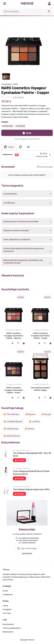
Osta (27, 133)
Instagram (7, 609)
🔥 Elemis (30, 429)
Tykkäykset (8, 594)
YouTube (7, 613)
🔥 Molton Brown (12, 436)
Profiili (5, 591)
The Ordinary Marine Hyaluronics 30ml (31, 489)
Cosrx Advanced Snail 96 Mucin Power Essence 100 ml (31, 473)
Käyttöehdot (27, 553)
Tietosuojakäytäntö (12, 628)
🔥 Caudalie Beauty (13, 421)
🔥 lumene (34, 421)
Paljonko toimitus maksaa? (16, 230)
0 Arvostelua (18, 97)
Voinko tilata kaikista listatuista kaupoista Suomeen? (24, 250)
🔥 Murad (46, 414)
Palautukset (8, 632)
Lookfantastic (8, 126)
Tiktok (5, 606)
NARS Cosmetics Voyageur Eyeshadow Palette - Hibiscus (14, 336)
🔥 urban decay (11, 429)
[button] (27, 548)
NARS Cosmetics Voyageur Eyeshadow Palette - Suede (40, 336)
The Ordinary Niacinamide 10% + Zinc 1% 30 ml (32, 454)
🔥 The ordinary (11, 414)
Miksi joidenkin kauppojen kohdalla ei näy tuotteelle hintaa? (23, 261)
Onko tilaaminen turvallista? (17, 239)
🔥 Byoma (30, 414)
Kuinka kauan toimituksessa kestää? (21, 221)
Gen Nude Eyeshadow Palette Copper (40, 389)
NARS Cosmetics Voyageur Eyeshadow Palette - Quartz (14, 390)
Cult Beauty (20, 126)
